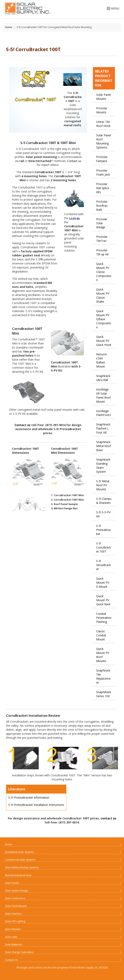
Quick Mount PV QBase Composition (104, 319)
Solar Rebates (13, 929)
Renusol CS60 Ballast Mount (101, 360)
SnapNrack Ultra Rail (103, 378)
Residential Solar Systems (19, 852)
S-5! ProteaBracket (104, 530)
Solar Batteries (13, 945)
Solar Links (11, 937)
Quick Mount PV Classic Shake (103, 295)
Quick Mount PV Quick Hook (104, 341)
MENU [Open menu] (113, 8)
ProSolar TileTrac (102, 239)
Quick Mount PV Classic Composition (104, 272)
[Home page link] (27, 8)
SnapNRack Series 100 (104, 694)
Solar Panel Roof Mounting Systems (104, 141)
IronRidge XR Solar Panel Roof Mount (103, 395)
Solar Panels (12, 883)
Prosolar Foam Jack (103, 172)
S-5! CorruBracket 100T (104, 547)
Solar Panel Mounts (104, 97)
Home (9, 27)
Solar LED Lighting (15, 921)
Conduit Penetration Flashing (104, 618)
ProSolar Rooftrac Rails (102, 206)
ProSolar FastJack (102, 159)
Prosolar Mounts (102, 110)
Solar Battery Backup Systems (22, 867)
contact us (108, 818)
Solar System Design (17, 891)
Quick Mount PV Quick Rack (103, 600)
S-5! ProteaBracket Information (29, 797)
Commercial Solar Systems (20, 860)
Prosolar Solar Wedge (102, 223)
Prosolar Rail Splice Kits (103, 188)
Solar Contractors (15, 898)
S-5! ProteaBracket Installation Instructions (36, 805)
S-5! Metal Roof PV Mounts (103, 485)
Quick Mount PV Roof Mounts (103, 655)
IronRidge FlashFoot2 (104, 413)
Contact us (74, 161)
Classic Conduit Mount (101, 635)
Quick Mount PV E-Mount (103, 583)
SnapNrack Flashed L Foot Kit (103, 428)
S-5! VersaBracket (104, 565)
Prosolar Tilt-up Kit (102, 252)
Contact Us (11, 960)
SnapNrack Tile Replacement (103, 676)
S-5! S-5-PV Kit (103, 514)
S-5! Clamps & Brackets (104, 501)
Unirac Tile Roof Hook (103, 124)
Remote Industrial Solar (18, 875)
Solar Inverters (13, 914)
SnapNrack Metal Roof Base (104, 446)
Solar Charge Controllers (19, 952)
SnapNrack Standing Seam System (103, 466)
